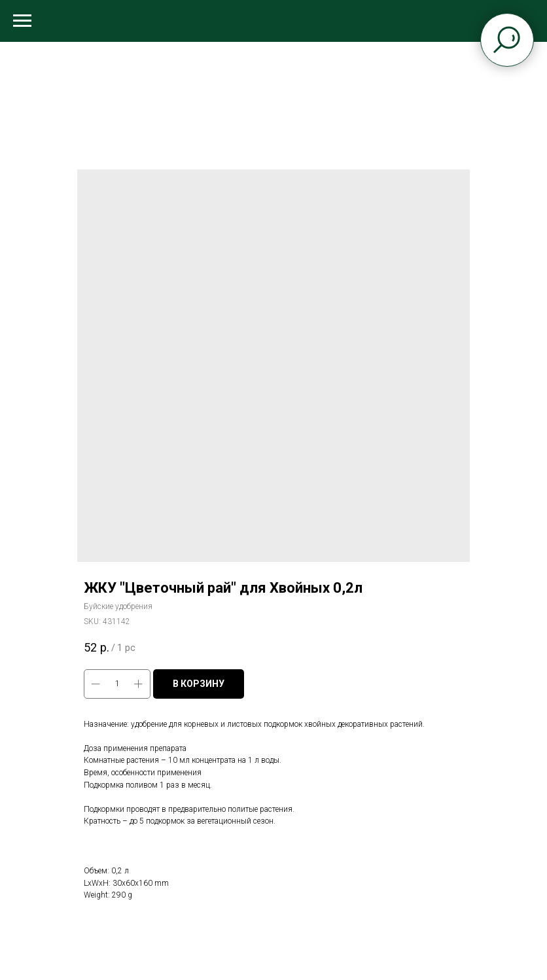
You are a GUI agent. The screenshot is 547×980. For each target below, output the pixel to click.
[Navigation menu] (22, 21)
